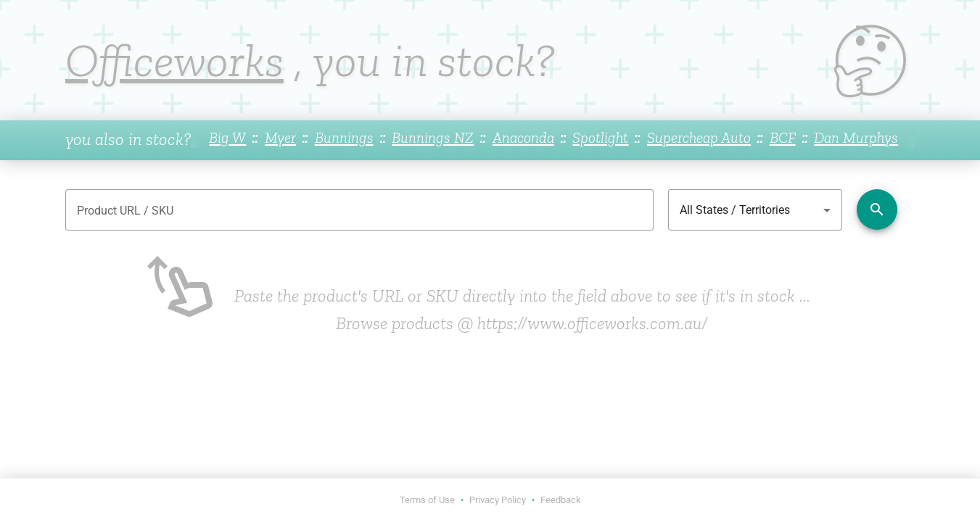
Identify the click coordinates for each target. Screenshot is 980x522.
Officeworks (174, 60)
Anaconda (523, 137)
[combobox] (755, 210)
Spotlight (600, 137)
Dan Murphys (856, 137)
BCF (783, 137)
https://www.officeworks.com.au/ (593, 323)
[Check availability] (877, 210)
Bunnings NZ (433, 137)
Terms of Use (427, 500)
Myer (280, 137)
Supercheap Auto (699, 137)
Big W (227, 137)
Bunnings (344, 137)
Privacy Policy (498, 500)
